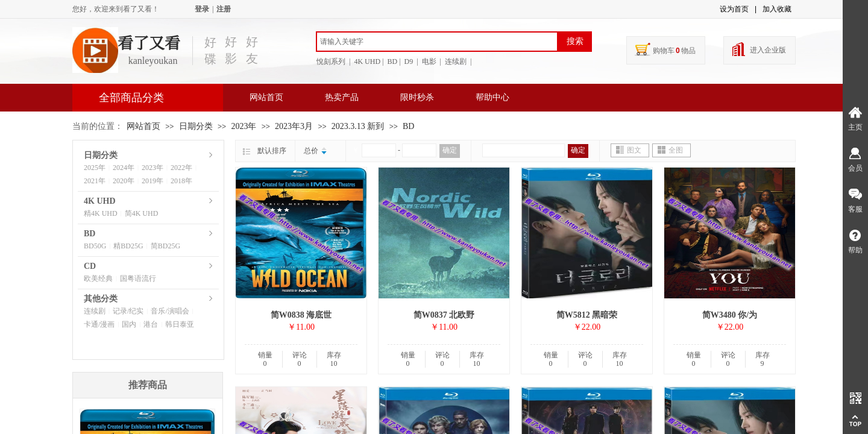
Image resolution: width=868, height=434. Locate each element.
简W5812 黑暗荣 (587, 315)
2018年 (181, 181)
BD (408, 126)
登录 (202, 9)
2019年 (153, 181)
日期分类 (196, 126)
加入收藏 (777, 9)
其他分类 (101, 299)
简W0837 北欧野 (444, 315)
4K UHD (100, 201)
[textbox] (437, 42)
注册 (224, 9)
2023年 (244, 126)
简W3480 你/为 (730, 315)
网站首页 (266, 97)
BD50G (95, 246)
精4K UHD (101, 213)
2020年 (124, 181)
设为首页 (734, 9)
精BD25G (128, 246)
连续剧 (95, 311)
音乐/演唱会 (170, 311)
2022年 (181, 168)
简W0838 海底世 (301, 315)
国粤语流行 (138, 278)
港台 (151, 324)
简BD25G (165, 246)
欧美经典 (98, 278)
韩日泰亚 (180, 324)
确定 (450, 150)
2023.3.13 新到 (358, 126)
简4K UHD (142, 213)
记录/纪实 (128, 311)
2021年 (95, 181)
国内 (129, 324)
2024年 (124, 168)
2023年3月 (294, 126)
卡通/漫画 (99, 324)
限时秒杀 (417, 97)
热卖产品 (342, 97)
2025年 (95, 168)
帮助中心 (492, 97)
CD (90, 266)
